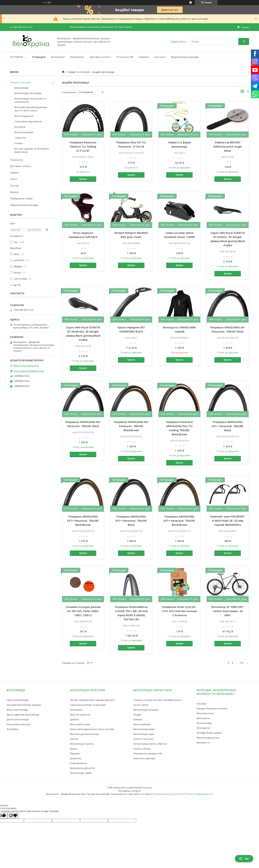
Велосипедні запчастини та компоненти (30, 100)
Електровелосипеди (18, 724)
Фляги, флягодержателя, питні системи (92, 729)
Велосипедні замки (81, 773)
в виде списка (247, 92)
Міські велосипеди (17, 710)
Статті (14, 179)
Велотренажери (24, 132)
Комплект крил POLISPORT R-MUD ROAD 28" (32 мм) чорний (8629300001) (228, 521)
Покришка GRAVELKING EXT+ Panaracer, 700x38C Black (228, 426)
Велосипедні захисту (82, 744)
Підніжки (75, 753)
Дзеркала (76, 758)
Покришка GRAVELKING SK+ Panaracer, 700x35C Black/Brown (131, 426)
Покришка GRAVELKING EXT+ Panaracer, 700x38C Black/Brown (83, 521)
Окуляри (202, 704)
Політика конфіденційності (199, 794)
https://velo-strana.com (26, 365)
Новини (14, 173)
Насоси (74, 739)
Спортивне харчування (28, 121)
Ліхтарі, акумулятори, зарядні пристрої (92, 700)
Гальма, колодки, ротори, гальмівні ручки (157, 700)
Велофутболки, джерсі (209, 733)
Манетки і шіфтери (144, 758)
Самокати (20, 138)
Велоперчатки (205, 713)
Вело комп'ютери (80, 724)
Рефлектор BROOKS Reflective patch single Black (228, 147)
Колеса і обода (142, 749)
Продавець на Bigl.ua (129, 791)
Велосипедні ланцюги (146, 710)
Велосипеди (21, 88)
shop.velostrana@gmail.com (29, 371)
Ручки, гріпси (141, 705)
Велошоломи (204, 723)
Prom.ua (147, 788)
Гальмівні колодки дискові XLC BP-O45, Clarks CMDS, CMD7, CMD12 (83, 611)
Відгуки (14, 192)
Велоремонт (77, 57)
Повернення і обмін (21, 198)
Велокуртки (204, 728)
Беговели (20, 127)
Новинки (144, 57)
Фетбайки (13, 729)
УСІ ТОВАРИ (17, 57)
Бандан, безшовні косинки (212, 708)
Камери (138, 719)
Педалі (137, 715)
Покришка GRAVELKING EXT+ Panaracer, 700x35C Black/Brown (180, 521)
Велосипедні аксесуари (28, 93)
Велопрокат (58, 57)
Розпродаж (39, 57)
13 (242, 663)
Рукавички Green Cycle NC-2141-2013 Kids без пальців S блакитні (179, 611)
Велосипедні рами (144, 729)
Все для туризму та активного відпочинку (32, 150)
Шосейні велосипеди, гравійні (24, 705)
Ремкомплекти (78, 763)
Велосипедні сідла (144, 734)
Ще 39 (17, 285)
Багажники (76, 710)
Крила (73, 749)
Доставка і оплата (100, 57)
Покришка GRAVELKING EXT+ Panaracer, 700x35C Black (131, 521)
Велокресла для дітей (82, 768)
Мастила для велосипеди (84, 734)
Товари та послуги (78, 72)
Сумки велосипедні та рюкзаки (88, 705)
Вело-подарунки (24, 116)
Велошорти (203, 718)
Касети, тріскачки (144, 739)
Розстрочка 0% (125, 57)
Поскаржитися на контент (168, 794)
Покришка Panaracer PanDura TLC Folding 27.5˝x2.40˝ (83, 147)
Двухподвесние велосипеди (23, 715)
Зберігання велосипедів (185, 57)
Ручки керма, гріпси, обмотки (150, 744)
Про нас (15, 186)
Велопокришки (142, 724)
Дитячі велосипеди (18, 719)
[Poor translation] (13, 816)
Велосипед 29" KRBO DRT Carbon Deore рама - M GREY (228, 611)
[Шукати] (244, 42)
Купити (83, 179)
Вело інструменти (80, 715)
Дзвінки (74, 719)
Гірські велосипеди (18, 700)
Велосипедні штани (208, 738)
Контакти (160, 57)
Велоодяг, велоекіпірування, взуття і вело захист (31, 109)
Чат (244, 859)
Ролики (19, 143)
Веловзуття (203, 742)
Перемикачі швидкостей (148, 753)
